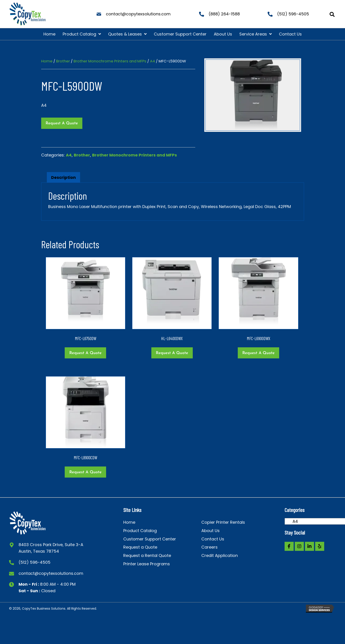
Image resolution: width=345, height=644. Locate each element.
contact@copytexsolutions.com (138, 14)
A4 (152, 61)
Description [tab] (63, 177)
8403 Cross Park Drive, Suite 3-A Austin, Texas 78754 (51, 548)
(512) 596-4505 (293, 14)
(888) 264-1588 (224, 14)
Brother (63, 61)
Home (47, 61)
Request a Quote (62, 123)
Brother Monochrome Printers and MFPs (110, 61)
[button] (289, 546)
